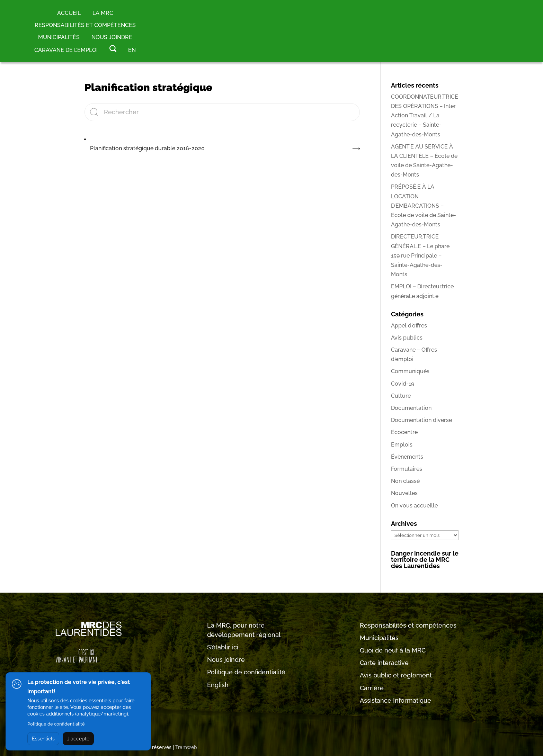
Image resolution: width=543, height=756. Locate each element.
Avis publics (407, 338)
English (218, 685)
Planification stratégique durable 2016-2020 (147, 148)
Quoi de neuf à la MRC (393, 650)
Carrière (372, 688)
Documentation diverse (421, 420)
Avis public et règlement (396, 675)
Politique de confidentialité (246, 672)
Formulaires (407, 469)
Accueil (69, 13)
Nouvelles (404, 493)
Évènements (407, 457)
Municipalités (379, 638)
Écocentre (404, 432)
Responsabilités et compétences (408, 625)
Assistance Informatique (395, 700)
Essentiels (43, 739)
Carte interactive (384, 663)
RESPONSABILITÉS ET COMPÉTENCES (85, 25)
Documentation (411, 408)
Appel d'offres (409, 326)
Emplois (402, 445)
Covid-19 (403, 384)
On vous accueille (414, 506)
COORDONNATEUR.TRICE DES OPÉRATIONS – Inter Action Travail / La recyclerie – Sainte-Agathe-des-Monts (425, 116)
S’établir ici (223, 647)
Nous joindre (112, 37)
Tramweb (186, 747)
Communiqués (410, 371)
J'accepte (78, 739)
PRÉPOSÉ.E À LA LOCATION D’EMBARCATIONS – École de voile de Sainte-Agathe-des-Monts (424, 206)
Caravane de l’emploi (66, 50)
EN (132, 50)
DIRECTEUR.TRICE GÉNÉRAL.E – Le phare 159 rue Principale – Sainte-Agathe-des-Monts (420, 255)
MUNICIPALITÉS (59, 37)
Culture (401, 396)
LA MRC (103, 13)
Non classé (405, 481)
